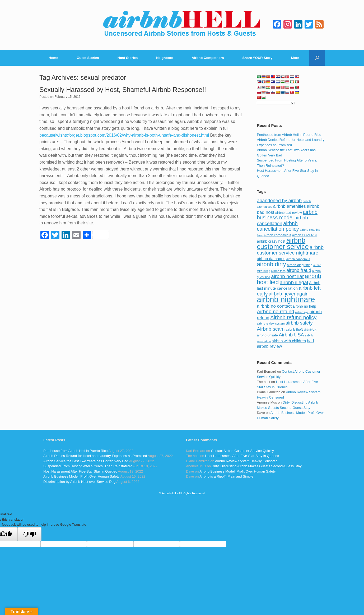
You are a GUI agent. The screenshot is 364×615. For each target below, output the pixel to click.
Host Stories (128, 58)
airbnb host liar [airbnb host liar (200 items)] (287, 276)
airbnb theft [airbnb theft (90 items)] (294, 329)
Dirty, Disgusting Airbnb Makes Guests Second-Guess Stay (257, 466)
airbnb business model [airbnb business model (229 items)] (287, 215)
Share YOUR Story (258, 58)
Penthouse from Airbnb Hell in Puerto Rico (289, 135)
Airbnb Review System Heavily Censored (246, 461)
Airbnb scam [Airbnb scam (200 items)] (271, 329)
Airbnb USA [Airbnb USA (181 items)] (291, 335)
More (295, 58)
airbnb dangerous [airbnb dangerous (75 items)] (298, 259)
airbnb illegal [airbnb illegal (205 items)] (294, 282)
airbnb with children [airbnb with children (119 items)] (289, 341)
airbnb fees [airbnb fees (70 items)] (278, 271)
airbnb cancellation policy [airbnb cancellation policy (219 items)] (278, 226)
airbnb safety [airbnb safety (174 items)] (299, 323)
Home (53, 58)
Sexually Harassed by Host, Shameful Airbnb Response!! (123, 90)
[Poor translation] (30, 534)
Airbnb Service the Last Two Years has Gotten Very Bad (86, 461)
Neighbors (165, 58)
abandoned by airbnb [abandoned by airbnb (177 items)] (279, 201)
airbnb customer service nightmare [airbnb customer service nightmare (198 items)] (290, 250)
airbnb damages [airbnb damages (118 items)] (271, 259)
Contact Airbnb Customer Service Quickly (242, 451)
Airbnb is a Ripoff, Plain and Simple (226, 476)
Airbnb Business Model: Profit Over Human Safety (81, 476)
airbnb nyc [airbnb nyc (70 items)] (302, 312)
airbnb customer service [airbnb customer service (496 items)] (283, 243)
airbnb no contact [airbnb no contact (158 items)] (274, 306)
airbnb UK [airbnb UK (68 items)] (310, 330)
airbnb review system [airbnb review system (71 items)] (271, 323)
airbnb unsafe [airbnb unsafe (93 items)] (267, 335)
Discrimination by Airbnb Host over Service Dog (79, 482)
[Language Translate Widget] (276, 103)
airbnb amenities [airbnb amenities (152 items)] (289, 206)
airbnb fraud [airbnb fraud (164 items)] (299, 270)
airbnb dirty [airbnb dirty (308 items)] (271, 264)
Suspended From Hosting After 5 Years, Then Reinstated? (87, 466)
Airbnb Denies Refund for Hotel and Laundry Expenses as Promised (95, 456)
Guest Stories (88, 58)
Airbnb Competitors (208, 58)
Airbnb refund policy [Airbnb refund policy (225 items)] (293, 317)
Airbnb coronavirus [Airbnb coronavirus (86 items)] (277, 235)
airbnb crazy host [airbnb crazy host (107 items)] (271, 241)
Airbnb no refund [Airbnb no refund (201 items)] (275, 311)
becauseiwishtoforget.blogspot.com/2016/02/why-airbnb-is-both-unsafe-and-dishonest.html (124, 135)
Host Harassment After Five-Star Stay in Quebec (80, 471)
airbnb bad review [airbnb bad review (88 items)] (289, 213)
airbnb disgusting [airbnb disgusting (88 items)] (300, 265)
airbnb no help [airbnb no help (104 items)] (304, 306)
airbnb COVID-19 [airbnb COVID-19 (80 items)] (304, 235)
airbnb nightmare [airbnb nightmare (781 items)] (286, 299)
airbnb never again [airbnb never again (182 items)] (289, 294)
